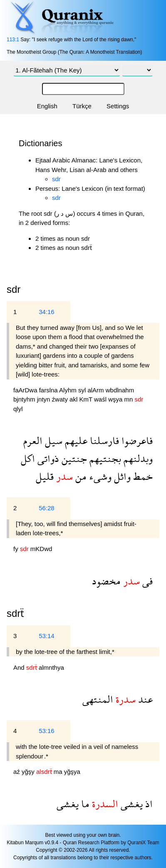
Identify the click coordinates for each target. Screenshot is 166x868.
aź (17, 772)
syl (83, 390)
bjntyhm (25, 399)
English (47, 106)
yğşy (29, 772)
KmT (87, 399)
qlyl (18, 409)
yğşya (72, 772)
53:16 (47, 731)
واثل (121, 476)
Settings (118, 106)
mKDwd (41, 549)
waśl (101, 399)
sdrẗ (15, 613)
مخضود (106, 581)
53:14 (47, 636)
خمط (142, 476)
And (20, 667)
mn (130, 399)
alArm (96, 390)
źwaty (61, 399)
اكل (28, 458)
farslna (49, 390)
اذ (148, 804)
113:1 (13, 40)
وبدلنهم (137, 458)
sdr (56, 179)
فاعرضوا (136, 440)
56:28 (47, 508)
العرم (33, 440)
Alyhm (69, 390)
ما (84, 804)
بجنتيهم (104, 458)
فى (146, 581)
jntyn (45, 399)
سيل (52, 440)
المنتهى (98, 699)
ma (59, 772)
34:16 (47, 312)
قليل (45, 476)
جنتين (73, 458)
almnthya (51, 667)
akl (74, 399)
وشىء (99, 476)
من (80, 476)
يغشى (130, 804)
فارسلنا (103, 440)
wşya (116, 399)
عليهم (75, 440)
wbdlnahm (120, 390)
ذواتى (47, 458)
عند (144, 699)
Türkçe (82, 106)
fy (17, 549)
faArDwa (26, 390)
